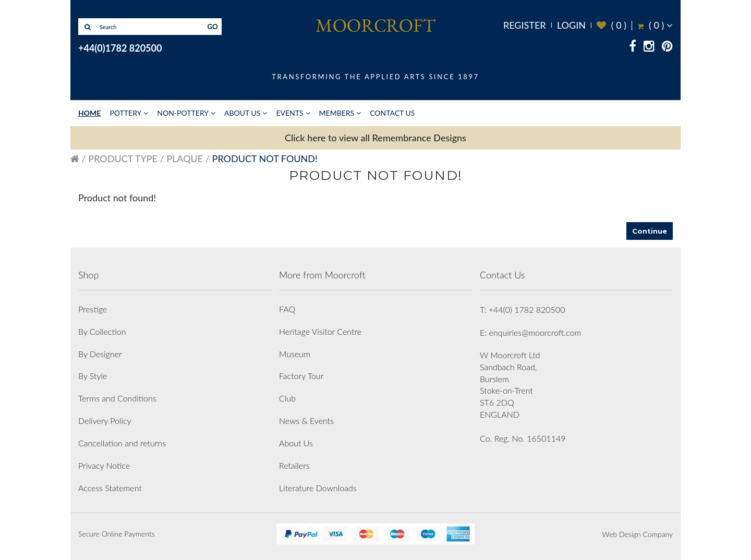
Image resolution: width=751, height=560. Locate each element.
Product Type (123, 159)
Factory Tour (301, 376)
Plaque (185, 159)
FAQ (287, 309)
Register (525, 25)
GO (213, 27)
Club (287, 398)
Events (289, 113)
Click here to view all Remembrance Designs (375, 138)
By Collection (102, 331)
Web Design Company (638, 534)
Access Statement (110, 488)
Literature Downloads (318, 488)
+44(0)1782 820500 (120, 48)
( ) (611, 25)
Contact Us (392, 113)
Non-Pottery (183, 113)
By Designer (100, 354)
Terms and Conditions (117, 398)
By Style (93, 376)
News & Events (306, 421)
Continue (650, 231)
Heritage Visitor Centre (320, 331)
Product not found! (265, 159)
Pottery (125, 113)
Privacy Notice (104, 465)
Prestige (93, 309)
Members (337, 113)
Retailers (294, 465)
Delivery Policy (105, 421)
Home (89, 113)
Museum (295, 354)
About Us (242, 113)
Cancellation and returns (122, 443)
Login (571, 25)
